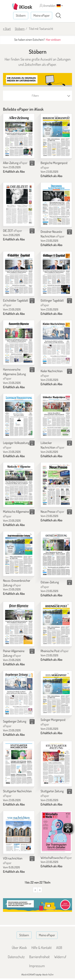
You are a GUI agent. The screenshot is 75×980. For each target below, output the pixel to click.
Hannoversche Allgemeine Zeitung (14, 374)
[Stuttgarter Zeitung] (56, 764)
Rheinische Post (55, 651)
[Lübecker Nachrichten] (56, 416)
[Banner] (37, 80)
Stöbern (21, 15)
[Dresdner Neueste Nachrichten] (56, 205)
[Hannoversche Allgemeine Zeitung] (19, 343)
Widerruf (60, 957)
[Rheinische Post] (56, 624)
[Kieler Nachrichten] (56, 343)
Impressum (37, 966)
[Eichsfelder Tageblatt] (19, 274)
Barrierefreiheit (39, 957)
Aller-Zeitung (15, 163)
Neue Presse (52, 512)
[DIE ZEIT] (19, 204)
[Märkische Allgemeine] (19, 485)
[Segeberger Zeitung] (19, 694)
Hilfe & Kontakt (41, 948)
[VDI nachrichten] (19, 832)
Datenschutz (16, 957)
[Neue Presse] (56, 485)
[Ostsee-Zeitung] (56, 554)
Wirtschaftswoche (56, 858)
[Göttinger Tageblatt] (56, 274)
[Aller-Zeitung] (19, 136)
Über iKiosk (19, 948)
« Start (7, 29)
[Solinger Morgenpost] (56, 693)
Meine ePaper (41, 15)
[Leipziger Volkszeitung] (19, 416)
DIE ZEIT (12, 231)
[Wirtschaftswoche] (56, 832)
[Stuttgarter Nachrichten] (19, 764)
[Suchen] (58, 16)
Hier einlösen (53, 40)
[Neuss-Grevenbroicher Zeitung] (19, 554)
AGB (59, 948)
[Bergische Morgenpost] (56, 136)
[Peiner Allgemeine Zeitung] (19, 624)
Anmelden (48, 6)
